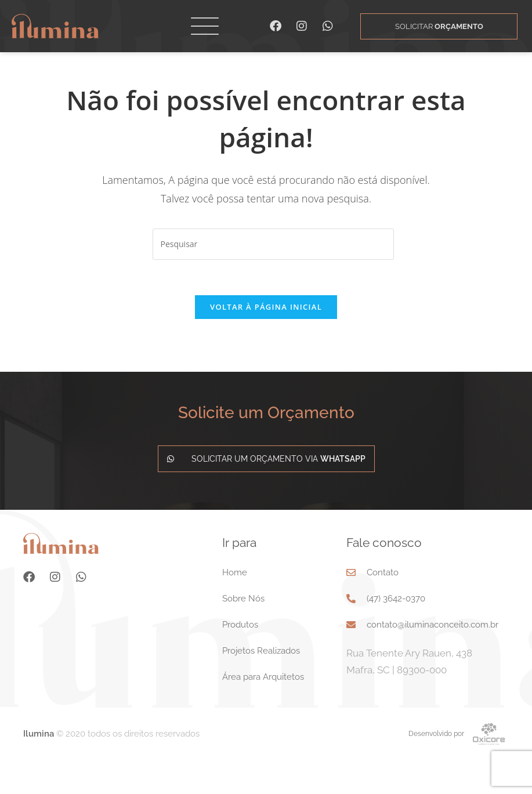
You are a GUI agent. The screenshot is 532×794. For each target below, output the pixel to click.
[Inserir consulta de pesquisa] (273, 279)
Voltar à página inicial (266, 342)
